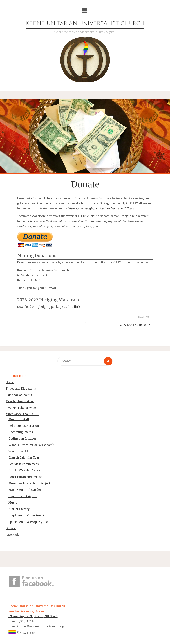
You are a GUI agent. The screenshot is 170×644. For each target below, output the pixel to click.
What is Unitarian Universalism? (31, 445)
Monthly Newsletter (20, 401)
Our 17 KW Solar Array (24, 470)
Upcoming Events (21, 432)
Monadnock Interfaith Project (29, 483)
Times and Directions (21, 389)
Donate (11, 528)
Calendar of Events (19, 395)
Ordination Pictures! (23, 439)
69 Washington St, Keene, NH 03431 (33, 616)
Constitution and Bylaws (25, 477)
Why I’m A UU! (18, 451)
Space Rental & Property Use (28, 522)
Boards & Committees (24, 464)
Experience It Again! (23, 496)
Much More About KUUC (22, 414)
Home (10, 382)
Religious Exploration (24, 426)
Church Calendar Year (24, 458)
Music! (13, 503)
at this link (72, 307)
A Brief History (19, 509)
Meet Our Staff (19, 419)
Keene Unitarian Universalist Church (85, 24)
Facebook (12, 535)
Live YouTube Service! (21, 408)
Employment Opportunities (28, 515)
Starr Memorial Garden (25, 490)
